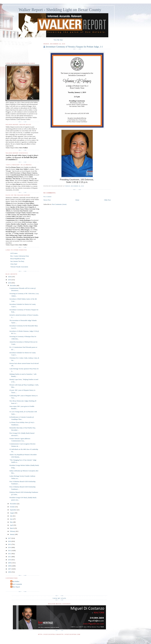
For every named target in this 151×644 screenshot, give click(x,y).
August (12, 513)
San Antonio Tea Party (17, 261)
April (12, 525)
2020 (10, 277)
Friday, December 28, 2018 (74, 186)
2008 (10, 566)
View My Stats (58, 40)
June (12, 519)
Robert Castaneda (16, 584)
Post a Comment (47, 197)
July (11, 516)
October (13, 507)
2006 (10, 572)
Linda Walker (15, 581)
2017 (10, 538)
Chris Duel (14, 264)
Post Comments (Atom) (59, 204)
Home (77, 200)
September (13, 510)
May (12, 522)
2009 (10, 563)
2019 (10, 280)
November (13, 504)
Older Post (107, 200)
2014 (10, 547)
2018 (10, 283)
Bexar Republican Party (18, 259)
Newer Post (47, 200)
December (13, 285)
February (13, 531)
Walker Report (15, 587)
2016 (10, 541)
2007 (10, 569)
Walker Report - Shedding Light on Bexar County (60, 10)
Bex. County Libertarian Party (20, 256)
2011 (10, 557)
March (12, 528)
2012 (10, 554)
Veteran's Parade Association (19, 267)
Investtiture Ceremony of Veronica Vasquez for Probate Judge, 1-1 (74, 47)
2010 (10, 560)
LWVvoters (14, 253)
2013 (10, 550)
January (13, 534)
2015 (10, 544)
